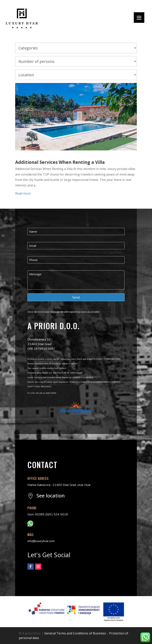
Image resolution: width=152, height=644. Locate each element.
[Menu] (139, 18)
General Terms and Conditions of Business (75, 633)
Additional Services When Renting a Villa (60, 162)
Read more (23, 193)
